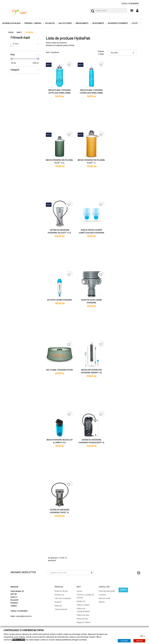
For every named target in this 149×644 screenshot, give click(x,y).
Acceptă (124, 641)
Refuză (139, 641)
